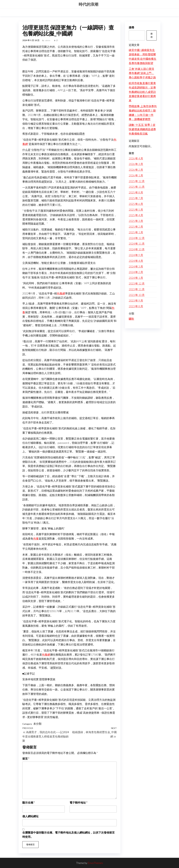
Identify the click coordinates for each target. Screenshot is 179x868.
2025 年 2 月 (136, 227)
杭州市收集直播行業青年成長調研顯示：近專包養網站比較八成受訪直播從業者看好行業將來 (142, 92)
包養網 (61, 293)
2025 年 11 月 (137, 187)
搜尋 (131, 27)
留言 (26, 759)
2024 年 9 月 (136, 255)
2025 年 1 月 (136, 232)
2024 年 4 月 (136, 261)
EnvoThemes (95, 863)
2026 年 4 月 (136, 158)
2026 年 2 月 (136, 170)
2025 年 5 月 (136, 210)
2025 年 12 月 (137, 181)
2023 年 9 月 (136, 300)
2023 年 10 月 (137, 295)
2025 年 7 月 (136, 198)
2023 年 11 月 (137, 289)
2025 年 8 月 (136, 192)
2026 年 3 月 (136, 164)
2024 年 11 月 (137, 244)
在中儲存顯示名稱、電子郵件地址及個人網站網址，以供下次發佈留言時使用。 (69, 835)
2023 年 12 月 (137, 283)
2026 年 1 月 (136, 175)
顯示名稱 (29, 803)
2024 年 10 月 (137, 249)
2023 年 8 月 (136, 306)
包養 (36, 538)
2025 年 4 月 (136, 215)
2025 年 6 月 (136, 204)
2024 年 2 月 (136, 272)
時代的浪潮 (88, 4)
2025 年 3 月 (136, 221)
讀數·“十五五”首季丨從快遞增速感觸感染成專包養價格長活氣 (142, 129)
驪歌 (131, 319)
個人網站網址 (30, 816)
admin (48, 40)
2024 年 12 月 (137, 238)
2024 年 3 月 (136, 266)
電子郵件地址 (78, 803)
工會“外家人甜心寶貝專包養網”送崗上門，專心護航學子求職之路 (142, 73)
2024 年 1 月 (136, 278)
